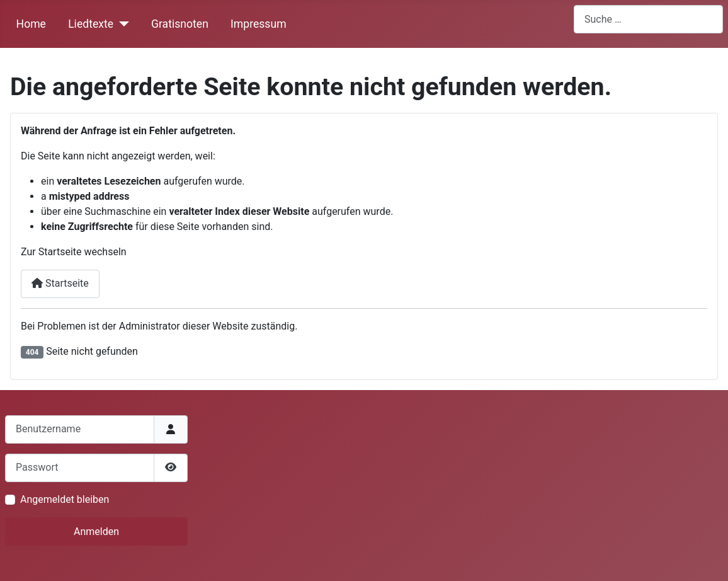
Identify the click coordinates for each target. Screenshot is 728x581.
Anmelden (96, 532)
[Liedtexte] (121, 24)
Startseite (60, 283)
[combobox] (648, 19)
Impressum (259, 24)
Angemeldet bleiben (65, 499)
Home (31, 24)
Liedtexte (91, 24)
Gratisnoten (180, 24)
